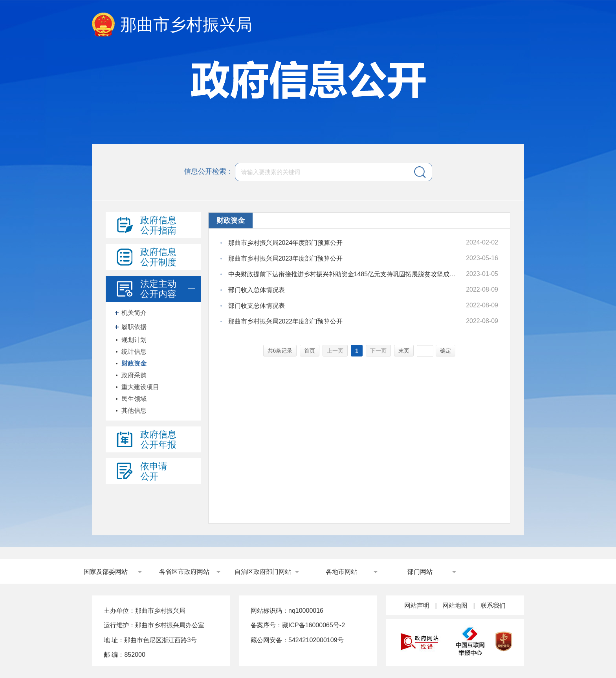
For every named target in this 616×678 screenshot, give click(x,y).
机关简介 (134, 313)
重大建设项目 (140, 387)
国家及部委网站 (106, 572)
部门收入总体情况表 (257, 290)
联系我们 (493, 605)
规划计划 (134, 340)
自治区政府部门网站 (263, 572)
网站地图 (455, 605)
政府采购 (134, 375)
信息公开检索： (209, 171)
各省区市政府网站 (184, 572)
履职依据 (134, 327)
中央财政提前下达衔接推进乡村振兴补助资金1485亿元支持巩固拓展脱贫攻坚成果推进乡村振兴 (344, 274)
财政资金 (134, 363)
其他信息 (134, 411)
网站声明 (417, 605)
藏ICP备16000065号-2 (313, 625)
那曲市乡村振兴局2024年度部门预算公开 (286, 243)
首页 (310, 351)
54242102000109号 (316, 640)
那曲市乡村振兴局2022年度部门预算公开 (286, 321)
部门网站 (420, 572)
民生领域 (134, 399)
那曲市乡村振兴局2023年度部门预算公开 (286, 258)
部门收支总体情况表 (257, 306)
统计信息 (134, 352)
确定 (445, 351)
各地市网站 (341, 572)
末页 (404, 351)
